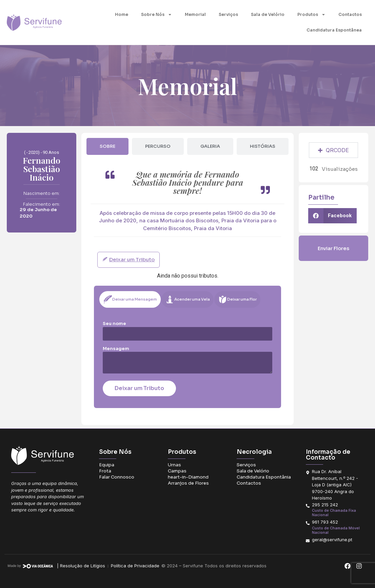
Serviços (228, 14)
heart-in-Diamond (188, 477)
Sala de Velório (268, 14)
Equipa (107, 465)
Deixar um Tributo (139, 388)
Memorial (195, 14)
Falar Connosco (117, 477)
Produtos (311, 15)
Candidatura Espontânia (264, 477)
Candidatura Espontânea (334, 30)
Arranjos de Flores (188, 483)
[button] (333, 216)
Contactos (350, 14)
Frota (105, 471)
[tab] (107, 146)
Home (122, 14)
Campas (177, 471)
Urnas (174, 465)
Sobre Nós (156, 15)
